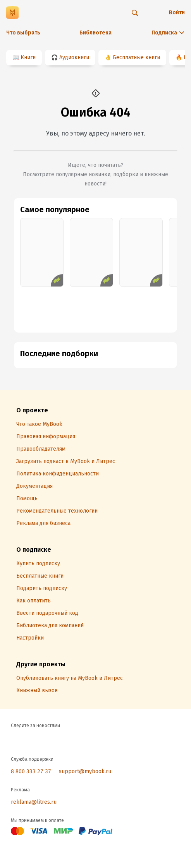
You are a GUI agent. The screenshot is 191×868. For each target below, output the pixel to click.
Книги (28, 57)
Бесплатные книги (136, 57)
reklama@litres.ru (34, 802)
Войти (177, 13)
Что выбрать (23, 33)
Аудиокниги (74, 57)
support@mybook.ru (85, 771)
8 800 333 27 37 (31, 771)
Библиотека (95, 33)
